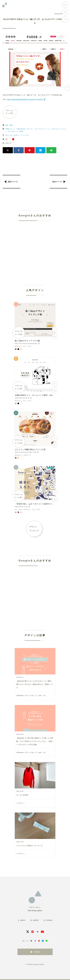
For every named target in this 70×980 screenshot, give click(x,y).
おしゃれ (9, 135)
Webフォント (11, 129)
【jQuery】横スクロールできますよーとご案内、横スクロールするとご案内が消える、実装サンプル (35, 684)
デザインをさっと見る (10, 112)
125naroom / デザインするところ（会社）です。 (32, 696)
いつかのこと (21, 803)
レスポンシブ (14, 131)
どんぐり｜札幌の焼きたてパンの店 (30, 449)
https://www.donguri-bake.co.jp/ (26, 452)
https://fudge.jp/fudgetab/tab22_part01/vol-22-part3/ (25, 99)
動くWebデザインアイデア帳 (27, 341)
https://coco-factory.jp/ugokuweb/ (26, 343)
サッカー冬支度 (22, 795)
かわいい (17, 135)
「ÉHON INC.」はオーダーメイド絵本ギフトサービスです (40, 504)
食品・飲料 (9, 125)
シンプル (26, 135)
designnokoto (38, 964)
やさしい (19, 346)
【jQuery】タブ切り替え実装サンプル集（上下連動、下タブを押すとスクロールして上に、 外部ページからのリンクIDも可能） (35, 741)
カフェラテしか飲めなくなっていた (30, 846)
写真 (22, 131)
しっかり (19, 509)
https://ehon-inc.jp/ (21, 507)
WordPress (22, 129)
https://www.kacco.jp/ (22, 398)
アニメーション (45, 129)
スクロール (56, 129)
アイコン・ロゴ (33, 129)
